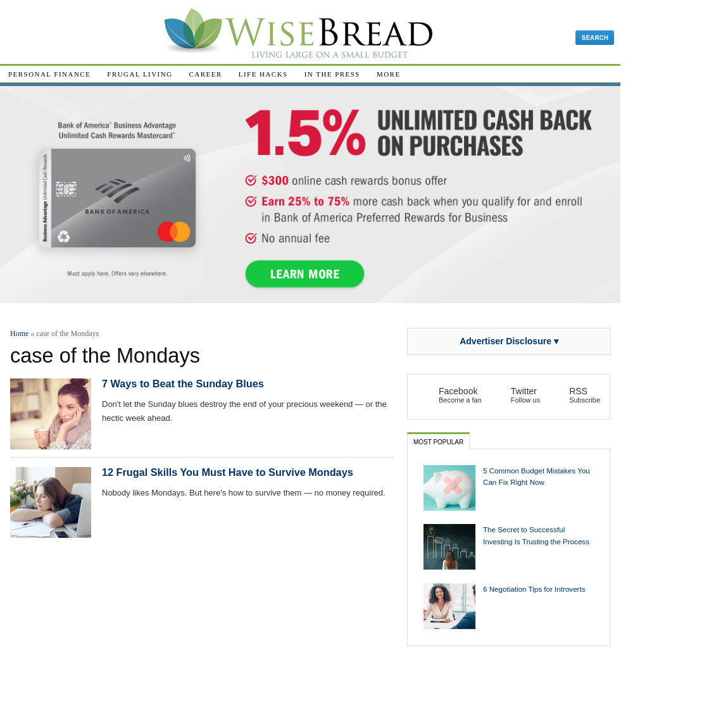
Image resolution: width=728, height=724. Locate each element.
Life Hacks (263, 74)
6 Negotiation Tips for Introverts (534, 589)
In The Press (332, 74)
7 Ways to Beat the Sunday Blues (183, 384)
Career (206, 74)
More (389, 74)
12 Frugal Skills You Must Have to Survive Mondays (228, 472)
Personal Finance (49, 74)
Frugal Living (140, 74)
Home (19, 334)
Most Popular (438, 442)
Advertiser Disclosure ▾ (509, 341)
